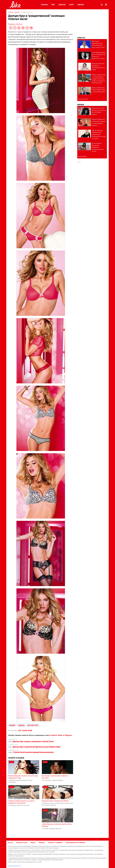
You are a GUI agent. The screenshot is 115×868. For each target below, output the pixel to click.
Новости (81, 38)
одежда (21, 725)
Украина (44, 5)
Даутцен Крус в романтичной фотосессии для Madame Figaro (34, 747)
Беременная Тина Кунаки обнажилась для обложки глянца (99, 111)
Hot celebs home (25, 731)
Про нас (11, 842)
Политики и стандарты (55, 842)
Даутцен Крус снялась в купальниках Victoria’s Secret (31, 741)
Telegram (68, 735)
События (62, 5)
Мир (53, 5)
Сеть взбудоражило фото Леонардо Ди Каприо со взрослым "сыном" (99, 55)
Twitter (60, 735)
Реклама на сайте (22, 842)
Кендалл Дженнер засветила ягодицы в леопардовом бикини (99, 122)
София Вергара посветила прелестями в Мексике (57, 825)
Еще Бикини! (82, 156)
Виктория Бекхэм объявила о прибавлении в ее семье (98, 67)
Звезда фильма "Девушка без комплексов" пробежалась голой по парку (99, 134)
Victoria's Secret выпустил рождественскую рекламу (31, 752)
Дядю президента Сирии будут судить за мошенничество (99, 90)
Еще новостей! (83, 99)
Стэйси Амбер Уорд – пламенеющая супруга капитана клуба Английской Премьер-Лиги (99, 79)
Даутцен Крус (33, 725)
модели (12, 725)
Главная (11, 12)
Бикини (81, 5)
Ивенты (33, 842)
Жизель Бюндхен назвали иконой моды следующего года (23, 777)
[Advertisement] (23, 821)
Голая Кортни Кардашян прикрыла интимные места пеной (98, 147)
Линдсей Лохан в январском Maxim (55, 801)
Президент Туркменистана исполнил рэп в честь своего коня (98, 44)
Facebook (53, 735)
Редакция (42, 842)
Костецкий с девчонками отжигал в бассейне (55, 777)
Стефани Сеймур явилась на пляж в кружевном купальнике (21, 802)
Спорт (71, 5)
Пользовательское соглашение (75, 842)
